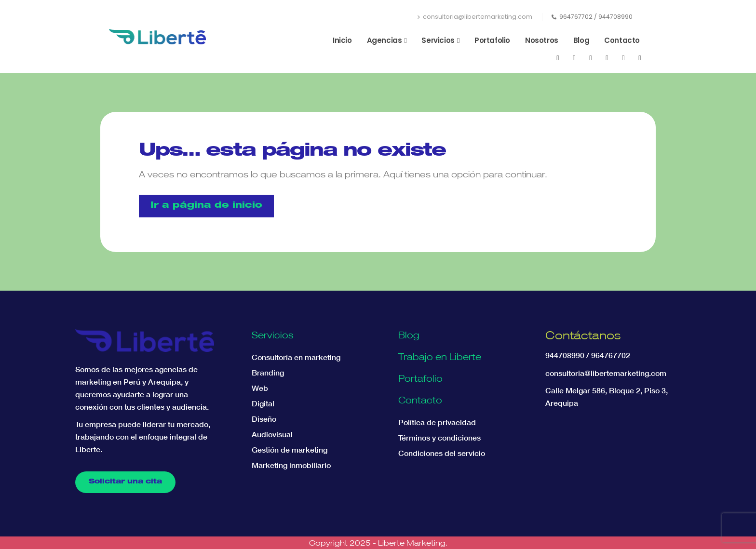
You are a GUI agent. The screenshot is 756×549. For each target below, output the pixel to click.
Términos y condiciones (439, 438)
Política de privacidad (437, 422)
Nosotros (542, 40)
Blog (581, 40)
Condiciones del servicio (442, 453)
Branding (268, 373)
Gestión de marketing (290, 450)
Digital (263, 403)
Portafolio (492, 40)
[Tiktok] (640, 58)
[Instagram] (591, 58)
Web (260, 388)
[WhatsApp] (623, 58)
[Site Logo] (157, 37)
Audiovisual (272, 434)
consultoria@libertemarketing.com (475, 17)
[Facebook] (558, 58)
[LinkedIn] (607, 58)
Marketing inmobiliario (291, 465)
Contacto (622, 40)
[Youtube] (574, 58)
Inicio (342, 40)
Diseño (264, 419)
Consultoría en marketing (296, 357)
